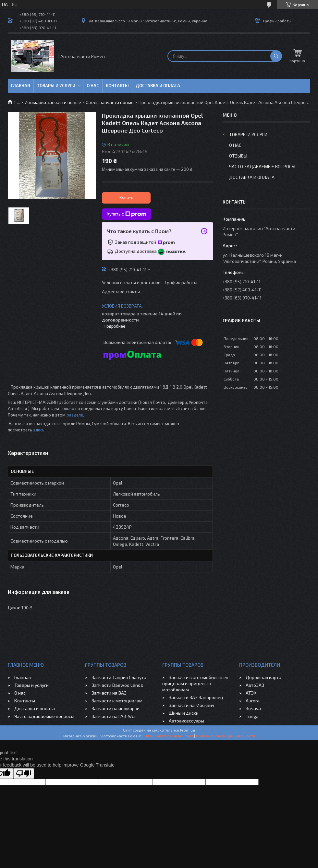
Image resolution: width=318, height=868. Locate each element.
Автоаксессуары (186, 721)
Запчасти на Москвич (191, 705)
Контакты (117, 86)
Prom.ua (188, 730)
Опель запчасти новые (110, 102)
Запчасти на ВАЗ (109, 693)
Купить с (127, 214)
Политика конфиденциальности (226, 736)
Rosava (253, 708)
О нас (93, 86)
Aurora (253, 701)
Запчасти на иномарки (116, 708)
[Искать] (276, 56)
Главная (21, 86)
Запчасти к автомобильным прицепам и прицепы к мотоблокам (195, 683)
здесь (39, 430)
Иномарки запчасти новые (53, 102)
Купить (126, 198)
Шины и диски (184, 713)
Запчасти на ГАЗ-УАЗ (114, 716)
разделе (75, 415)
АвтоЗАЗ (255, 685)
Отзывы (238, 156)
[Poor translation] (24, 774)
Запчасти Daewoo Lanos (117, 685)
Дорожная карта (263, 677)
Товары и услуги (56, 86)
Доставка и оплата (158, 86)
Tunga (252, 716)
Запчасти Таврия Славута (119, 677)
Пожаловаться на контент (169, 736)
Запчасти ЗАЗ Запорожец (196, 697)
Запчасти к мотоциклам (117, 701)
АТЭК (251, 693)
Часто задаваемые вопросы (262, 166)
